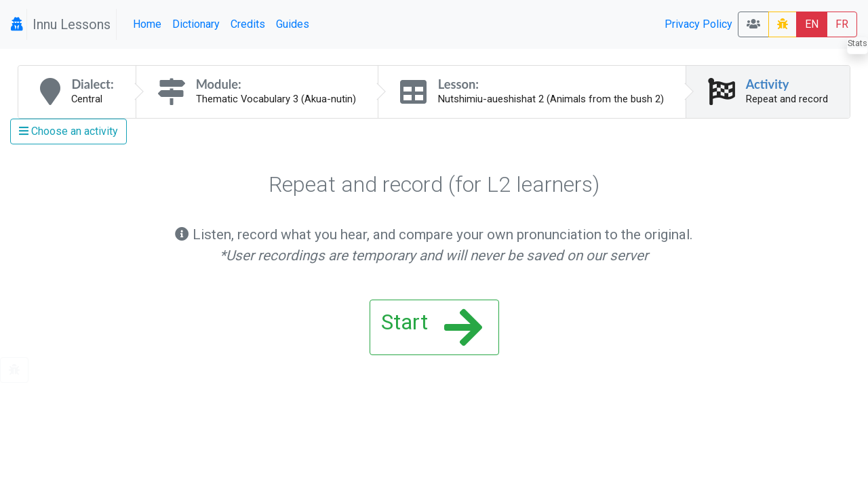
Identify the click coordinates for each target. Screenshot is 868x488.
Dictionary (196, 24)
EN (812, 24)
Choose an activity (68, 131)
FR (842, 24)
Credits (248, 24)
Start (432, 327)
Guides (293, 24)
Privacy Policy (698, 24)
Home (147, 24)
